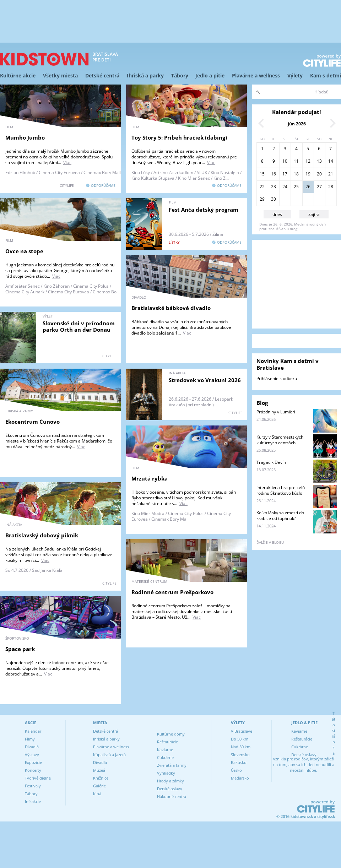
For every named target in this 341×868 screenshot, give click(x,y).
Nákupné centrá (172, 796)
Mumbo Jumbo (25, 137)
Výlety (295, 75)
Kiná (97, 794)
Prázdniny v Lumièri (276, 412)
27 (319, 187)
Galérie (99, 786)
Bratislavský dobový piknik (42, 535)
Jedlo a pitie (210, 75)
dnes (277, 214)
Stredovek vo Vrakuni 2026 (205, 380)
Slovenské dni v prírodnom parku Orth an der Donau (79, 326)
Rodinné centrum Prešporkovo (172, 592)
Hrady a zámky (170, 781)
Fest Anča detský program (204, 210)
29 (262, 199)
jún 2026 (297, 124)
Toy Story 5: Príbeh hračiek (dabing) (179, 137)
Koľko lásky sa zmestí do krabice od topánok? (280, 516)
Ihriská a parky (145, 75)
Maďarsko (240, 778)
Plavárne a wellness (256, 75)
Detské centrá (102, 75)
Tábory (180, 75)
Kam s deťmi (326, 75)
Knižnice (101, 778)
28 (331, 187)
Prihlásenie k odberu (277, 378)
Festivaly (33, 786)
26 (308, 187)
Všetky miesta (60, 75)
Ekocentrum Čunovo (33, 422)
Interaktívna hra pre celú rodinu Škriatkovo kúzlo (281, 490)
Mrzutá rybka (150, 478)
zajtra (314, 214)
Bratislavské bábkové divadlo (171, 308)
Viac (67, 162)
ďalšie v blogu (270, 542)
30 (274, 199)
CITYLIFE (67, 185)
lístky (174, 242)
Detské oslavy (170, 789)
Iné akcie (33, 801)
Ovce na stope (24, 251)
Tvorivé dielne (38, 778)
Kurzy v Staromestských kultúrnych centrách (280, 440)
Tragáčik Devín (271, 462)
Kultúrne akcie (18, 75)
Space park (20, 649)
